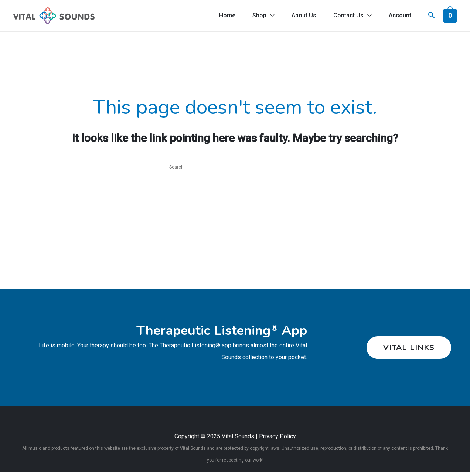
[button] (407, 351)
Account (400, 18)
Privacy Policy (277, 440)
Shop (257, 18)
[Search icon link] (432, 18)
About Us (302, 18)
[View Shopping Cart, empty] (450, 17)
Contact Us (347, 18)
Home (224, 18)
